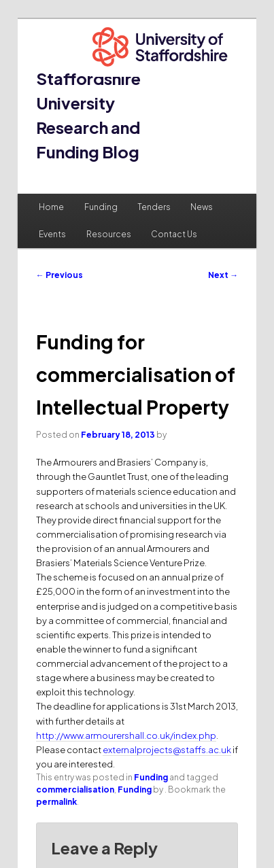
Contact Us (174, 234)
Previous (59, 275)
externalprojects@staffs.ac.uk (167, 750)
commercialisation (75, 789)
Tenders (154, 207)
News (202, 207)
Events (52, 234)
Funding (101, 207)
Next (223, 275)
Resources (109, 234)
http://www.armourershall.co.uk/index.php (126, 735)
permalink (56, 802)
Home (51, 207)
